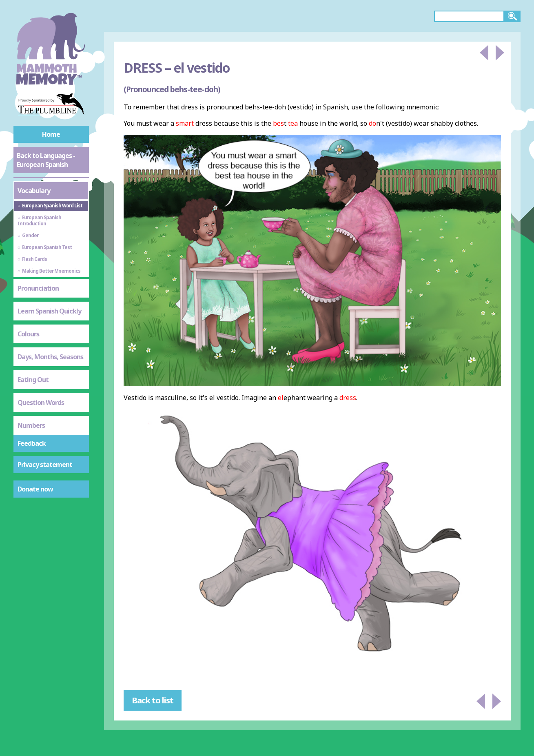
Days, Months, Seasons (50, 357)
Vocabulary (34, 191)
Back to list (153, 700)
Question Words (41, 402)
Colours (28, 334)
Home (51, 134)
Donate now (35, 489)
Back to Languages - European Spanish (46, 160)
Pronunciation (38, 288)
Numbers (31, 425)
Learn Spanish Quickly (49, 311)
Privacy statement (45, 465)
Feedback (32, 443)
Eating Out (33, 380)
